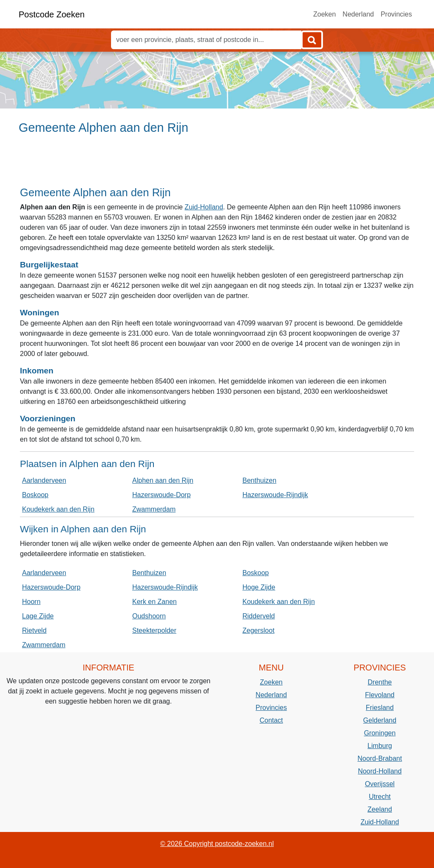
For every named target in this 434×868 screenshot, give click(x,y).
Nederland (358, 14)
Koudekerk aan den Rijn (58, 509)
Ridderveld (259, 616)
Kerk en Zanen (154, 602)
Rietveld (34, 630)
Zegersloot (259, 630)
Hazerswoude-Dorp (161, 495)
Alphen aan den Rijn (163, 480)
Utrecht (380, 797)
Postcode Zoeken (52, 14)
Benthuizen (259, 480)
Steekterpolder (154, 630)
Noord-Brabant (380, 758)
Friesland (380, 708)
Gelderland (380, 720)
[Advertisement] (217, 164)
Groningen (380, 733)
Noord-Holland (380, 771)
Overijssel (380, 784)
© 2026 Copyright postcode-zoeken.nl (217, 844)
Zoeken (324, 14)
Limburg (380, 746)
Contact (271, 720)
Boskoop (35, 495)
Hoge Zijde (259, 587)
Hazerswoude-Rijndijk (275, 495)
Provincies (396, 14)
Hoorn (31, 602)
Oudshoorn (149, 616)
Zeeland (380, 809)
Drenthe (380, 682)
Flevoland (380, 695)
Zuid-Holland (204, 207)
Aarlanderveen (44, 480)
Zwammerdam (154, 509)
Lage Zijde (38, 616)
